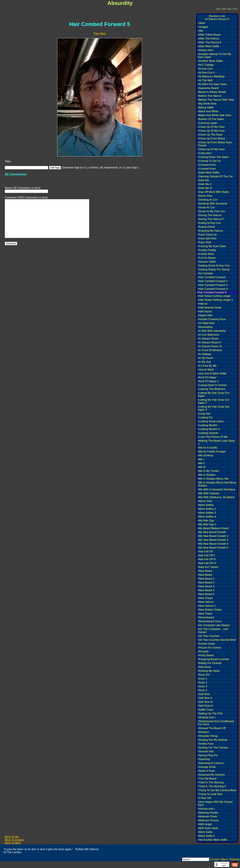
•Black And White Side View (214, 115)
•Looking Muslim (208, 425)
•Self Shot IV (205, 706)
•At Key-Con (205, 69)
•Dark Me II (204, 184)
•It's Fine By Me (207, 366)
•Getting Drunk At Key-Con (214, 266)
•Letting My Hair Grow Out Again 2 (214, 401)
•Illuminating (205, 327)
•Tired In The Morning (211, 782)
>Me (201, 31)
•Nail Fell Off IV (207, 563)
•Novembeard (206, 617)
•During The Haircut (210, 215)
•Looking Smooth (208, 433)
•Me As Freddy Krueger (212, 452)
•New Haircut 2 (207, 606)
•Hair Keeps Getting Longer (214, 296)
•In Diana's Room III (210, 346)
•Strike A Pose (206, 771)
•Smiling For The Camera (213, 748)
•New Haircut (206, 602)
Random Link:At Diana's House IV (217, 18)
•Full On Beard (207, 258)
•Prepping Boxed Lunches (213, 659)
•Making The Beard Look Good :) (216, 442)
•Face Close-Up (207, 235)
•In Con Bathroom (209, 335)
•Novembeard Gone (210, 621)
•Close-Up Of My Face (211, 149)
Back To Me (12, 837)
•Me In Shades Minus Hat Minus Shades (217, 484)
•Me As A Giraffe (208, 448)
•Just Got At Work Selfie (212, 373)
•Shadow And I (207, 717)
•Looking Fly (205, 417)
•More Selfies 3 (207, 513)
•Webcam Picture (208, 820)
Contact (215, 859)
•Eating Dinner (206, 227)
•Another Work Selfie (210, 61)
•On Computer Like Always (214, 625)
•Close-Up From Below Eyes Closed (215, 144)
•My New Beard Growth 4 (213, 544)
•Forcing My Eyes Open (212, 246)
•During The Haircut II (211, 219)
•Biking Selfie (206, 107)
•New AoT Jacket (208, 567)
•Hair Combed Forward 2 (213, 281)
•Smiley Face (206, 744)
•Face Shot (204, 242)
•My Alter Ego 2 (207, 524)
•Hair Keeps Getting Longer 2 (215, 300)
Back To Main (13, 843)
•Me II (201, 463)
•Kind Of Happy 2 (208, 381)
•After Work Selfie (208, 46)
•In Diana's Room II (209, 342)
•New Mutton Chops (210, 610)
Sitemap (235, 859)
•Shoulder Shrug (208, 736)
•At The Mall (205, 80)
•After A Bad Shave (209, 35)
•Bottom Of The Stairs (211, 119)
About (224, 859)
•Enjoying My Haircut (210, 231)
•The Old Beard (207, 779)
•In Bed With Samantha (212, 331)
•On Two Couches (209, 636)
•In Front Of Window (210, 350)
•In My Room (206, 358)
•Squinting (204, 759)
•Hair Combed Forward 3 (213, 285)
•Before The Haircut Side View (216, 100)
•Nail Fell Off (205, 551)
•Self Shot (204, 694)
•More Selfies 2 (207, 509)
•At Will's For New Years (212, 84)
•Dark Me (203, 180)
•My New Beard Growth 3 (213, 540)
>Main (202, 23)
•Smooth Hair (206, 751)
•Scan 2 (202, 682)
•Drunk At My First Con (211, 211)
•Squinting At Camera (211, 763)
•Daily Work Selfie (209, 173)
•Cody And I (205, 153)
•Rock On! (204, 675)
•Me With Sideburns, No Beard (216, 497)
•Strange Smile (207, 767)
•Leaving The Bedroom (212, 389)
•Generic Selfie (207, 262)
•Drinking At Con (208, 200)
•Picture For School (209, 648)
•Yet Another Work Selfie (212, 840)
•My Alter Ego (206, 520)
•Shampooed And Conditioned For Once (216, 723)
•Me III (202, 467)
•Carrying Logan (208, 123)
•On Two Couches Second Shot (217, 640)
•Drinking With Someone (212, 204)
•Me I (201, 459)
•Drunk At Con (206, 207)
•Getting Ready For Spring (214, 269)
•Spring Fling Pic (208, 755)
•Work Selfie (205, 832)
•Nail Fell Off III (207, 559)
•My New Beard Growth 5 (213, 548)
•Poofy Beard (206, 655)
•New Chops (205, 598)
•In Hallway (204, 354)
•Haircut (203, 304)
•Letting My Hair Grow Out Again (214, 394)
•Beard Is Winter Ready (212, 92)
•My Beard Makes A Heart (213, 528)
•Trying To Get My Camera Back (217, 790)
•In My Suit (204, 362)
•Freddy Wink (206, 254)
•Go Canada (205, 273)
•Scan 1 (202, 679)
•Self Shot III (205, 702)
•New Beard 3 (206, 586)
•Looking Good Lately (211, 421)
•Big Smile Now (207, 104)
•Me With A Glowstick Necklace (216, 489)
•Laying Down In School (212, 385)
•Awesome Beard (208, 88)
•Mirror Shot (205, 501)
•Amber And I (206, 50)
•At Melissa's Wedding (211, 76)
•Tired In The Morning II (212, 786)
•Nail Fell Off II (206, 555)
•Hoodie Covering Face (212, 319)
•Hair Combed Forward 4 (213, 289)
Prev (96, 33)
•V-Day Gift (204, 798)
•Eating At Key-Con (209, 223)
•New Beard (205, 571)
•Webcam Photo (208, 816)
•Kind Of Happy (207, 377)
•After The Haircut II (210, 42)
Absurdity (120, 3)
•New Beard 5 (206, 594)
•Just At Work (206, 370)
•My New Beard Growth (212, 532)
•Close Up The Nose (210, 135)
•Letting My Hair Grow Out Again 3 (214, 408)
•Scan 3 (202, 686)
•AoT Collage (206, 65)
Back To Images (14, 840)
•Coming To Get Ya (209, 161)
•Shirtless (203, 732)
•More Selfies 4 (207, 517)
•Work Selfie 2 (206, 836)
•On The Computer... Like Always (213, 631)
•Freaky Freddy (207, 250)
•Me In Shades (207, 475)
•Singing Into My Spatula (213, 740)
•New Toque (205, 614)
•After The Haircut (208, 39)
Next (103, 33)
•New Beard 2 (206, 579)
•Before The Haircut (210, 96)
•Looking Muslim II (209, 429)
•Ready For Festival (210, 663)
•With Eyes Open (208, 828)
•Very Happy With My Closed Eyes (215, 803)
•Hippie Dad (205, 315)
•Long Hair (204, 414)
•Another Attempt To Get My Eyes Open (214, 56)
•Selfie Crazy (206, 710)
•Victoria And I (206, 809)
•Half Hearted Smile (210, 308)
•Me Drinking (205, 455)
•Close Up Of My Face (211, 127)
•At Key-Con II (206, 73)
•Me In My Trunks (208, 471)
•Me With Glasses (209, 493)
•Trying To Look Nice (210, 794)
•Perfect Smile (206, 644)
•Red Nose (204, 667)
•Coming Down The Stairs (213, 157)
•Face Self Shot (207, 238)
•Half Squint (205, 311)
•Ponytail (203, 651)
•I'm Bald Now (206, 323)
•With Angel (205, 824)
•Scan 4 (202, 690)
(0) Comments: (16, 174)
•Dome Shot (205, 196)
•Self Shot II (205, 698)
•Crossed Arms (207, 165)
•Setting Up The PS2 (210, 713)
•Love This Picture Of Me (213, 437)
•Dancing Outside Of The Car (215, 176)
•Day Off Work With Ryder (213, 192)
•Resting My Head (209, 671)
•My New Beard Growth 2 (213, 536)
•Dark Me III (205, 188)
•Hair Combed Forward (212, 277)
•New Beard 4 (206, 590)
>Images (203, 27)
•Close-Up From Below (211, 138)
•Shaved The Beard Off (212, 728)
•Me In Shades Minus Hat (213, 479)
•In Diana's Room (208, 339)
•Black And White (208, 111)
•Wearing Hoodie (208, 813)
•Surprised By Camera (211, 775)
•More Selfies (206, 505)
